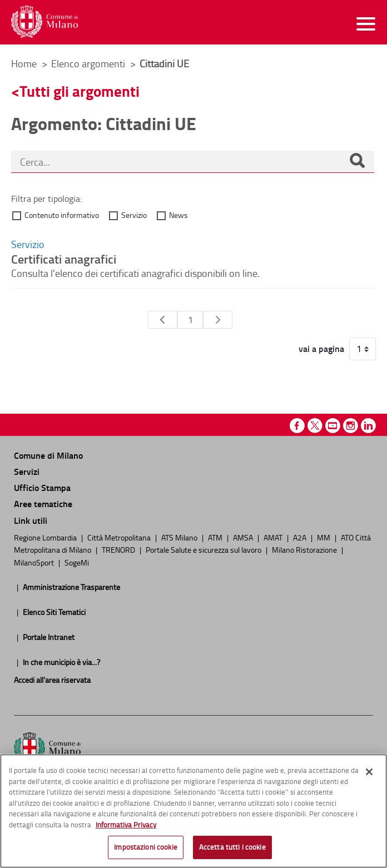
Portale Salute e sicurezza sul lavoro (204, 549)
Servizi (27, 471)
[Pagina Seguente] (218, 320)
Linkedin (368, 426)
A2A (301, 537)
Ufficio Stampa (42, 487)
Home (24, 63)
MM (324, 537)
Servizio (134, 215)
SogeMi (77, 562)
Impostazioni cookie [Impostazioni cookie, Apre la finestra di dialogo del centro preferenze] (145, 847)
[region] (193, 811)
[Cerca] (357, 162)
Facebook (297, 426)
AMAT (274, 537)
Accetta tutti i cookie (232, 847)
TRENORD (119, 549)
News (178, 215)
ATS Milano (180, 537)
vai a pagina (321, 349)
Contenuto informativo (62, 215)
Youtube (333, 426)
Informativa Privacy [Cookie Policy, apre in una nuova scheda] (126, 825)
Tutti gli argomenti (80, 91)
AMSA (244, 537)
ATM (216, 537)
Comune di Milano (48, 455)
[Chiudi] (369, 772)
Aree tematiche (43, 504)
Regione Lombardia (46, 537)
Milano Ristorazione (305, 549)
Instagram (351, 426)
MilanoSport (35, 562)
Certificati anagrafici (64, 259)
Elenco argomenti (89, 63)
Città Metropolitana (120, 537)
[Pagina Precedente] (163, 320)
